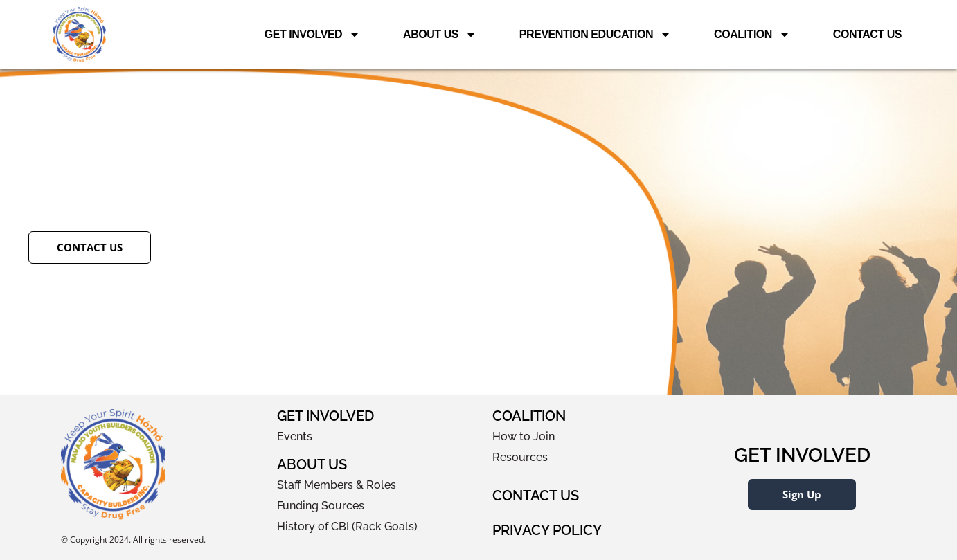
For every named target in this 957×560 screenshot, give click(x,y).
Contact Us (867, 34)
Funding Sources (321, 506)
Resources (520, 457)
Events (295, 436)
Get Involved (313, 35)
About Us (440, 35)
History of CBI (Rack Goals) (347, 526)
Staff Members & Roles (337, 485)
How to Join (524, 436)
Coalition (752, 35)
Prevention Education (595, 35)
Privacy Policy (547, 530)
